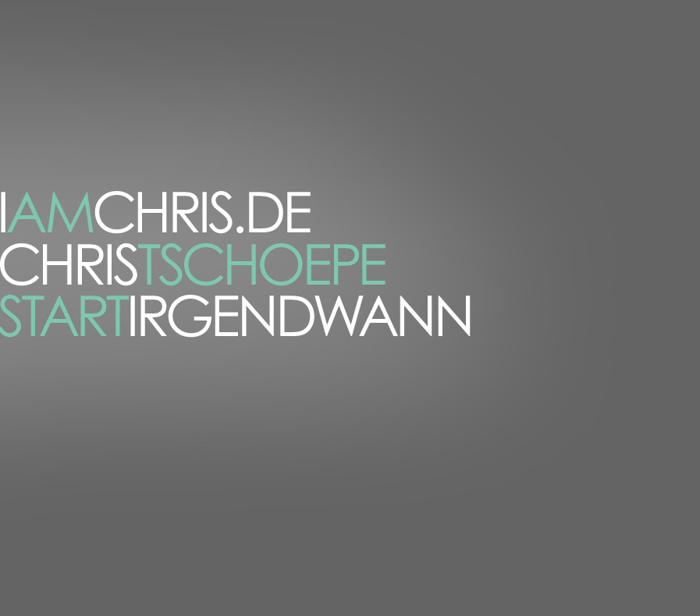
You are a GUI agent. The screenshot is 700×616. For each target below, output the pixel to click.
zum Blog (25, 609)
